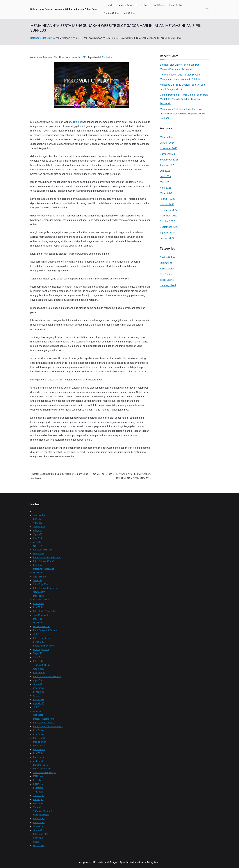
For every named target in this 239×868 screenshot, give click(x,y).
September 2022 (169, 227)
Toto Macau (39, 527)
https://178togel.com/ (44, 719)
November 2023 (169, 148)
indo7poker (39, 596)
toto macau (39, 669)
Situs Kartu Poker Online (45, 611)
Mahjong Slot (40, 742)
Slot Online (142, 5)
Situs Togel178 (40, 584)
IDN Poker (38, 776)
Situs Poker (39, 661)
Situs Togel (39, 796)
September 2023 (169, 160)
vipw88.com (39, 592)
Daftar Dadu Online (42, 769)
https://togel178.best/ (44, 723)
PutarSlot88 (39, 746)
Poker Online (176, 5)
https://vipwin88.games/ (45, 588)
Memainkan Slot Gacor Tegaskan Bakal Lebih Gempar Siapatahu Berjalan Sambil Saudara (182, 114)
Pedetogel (38, 800)
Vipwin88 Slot (40, 577)
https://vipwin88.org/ (43, 561)
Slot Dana (38, 565)
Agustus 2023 (168, 165)
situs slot (38, 711)
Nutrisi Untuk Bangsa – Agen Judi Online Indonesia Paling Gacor (64, 9)
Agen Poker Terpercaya (44, 773)
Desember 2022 (169, 210)
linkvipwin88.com (42, 627)
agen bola (38, 838)
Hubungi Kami (125, 5)
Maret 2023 (166, 193)
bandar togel (39, 673)
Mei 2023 (165, 182)
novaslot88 (39, 642)
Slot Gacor (38, 519)
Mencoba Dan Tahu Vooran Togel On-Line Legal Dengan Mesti (183, 87)
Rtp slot (78, 122)
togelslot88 (39, 703)
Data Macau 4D (41, 765)
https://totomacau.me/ (44, 646)
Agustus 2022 (168, 233)
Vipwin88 (38, 523)
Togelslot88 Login (42, 665)
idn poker (38, 542)
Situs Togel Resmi (42, 638)
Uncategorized (168, 285)
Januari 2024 (167, 143)
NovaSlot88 (39, 846)
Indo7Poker (39, 603)
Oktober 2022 (167, 221)
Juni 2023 (165, 176)
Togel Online (159, 5)
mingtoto (38, 530)
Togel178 (38, 580)
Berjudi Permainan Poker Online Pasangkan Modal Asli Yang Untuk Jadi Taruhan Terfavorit (184, 99)
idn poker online (41, 600)
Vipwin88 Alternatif (43, 811)
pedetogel (38, 761)
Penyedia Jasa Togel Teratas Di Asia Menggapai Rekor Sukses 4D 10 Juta (180, 77)
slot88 (36, 634)
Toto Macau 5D (41, 615)
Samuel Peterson (43, 57)
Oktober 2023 (167, 154)
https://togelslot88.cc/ (44, 569)
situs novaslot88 (41, 815)
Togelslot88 (39, 515)
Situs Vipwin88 (40, 834)
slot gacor (38, 715)
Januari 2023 (167, 204)
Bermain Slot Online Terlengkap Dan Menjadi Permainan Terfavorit (180, 67)
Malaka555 (39, 554)
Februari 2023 (168, 199)
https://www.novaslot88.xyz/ (47, 677)
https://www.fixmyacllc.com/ (47, 557)
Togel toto (38, 792)
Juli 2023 (165, 171)
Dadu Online (39, 757)
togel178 (37, 538)
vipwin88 (38, 573)
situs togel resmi (41, 650)
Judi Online (129, 13)
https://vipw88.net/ (43, 550)
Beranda (109, 5)
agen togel (38, 803)
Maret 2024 (166, 137)
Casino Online (112, 13)
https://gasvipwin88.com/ (46, 630)
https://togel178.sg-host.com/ (48, 726)
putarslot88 (39, 700)
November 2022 (169, 216)
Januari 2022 (167, 238)
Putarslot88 (39, 819)
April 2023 (166, 188)
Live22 (36, 696)
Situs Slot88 (39, 738)
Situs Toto (38, 657)
